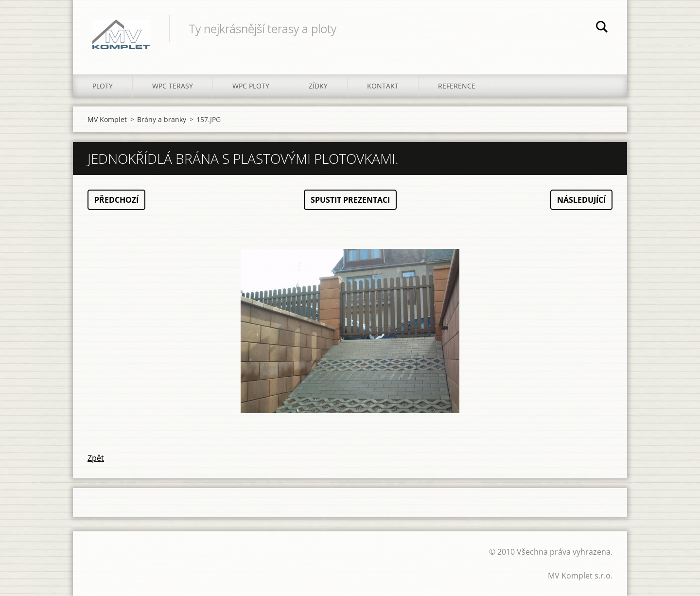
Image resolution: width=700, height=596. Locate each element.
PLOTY (103, 86)
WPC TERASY (173, 86)
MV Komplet (107, 119)
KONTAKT (383, 86)
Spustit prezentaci (350, 200)
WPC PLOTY (251, 86)
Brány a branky (162, 119)
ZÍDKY (318, 86)
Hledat (602, 28)
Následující (581, 200)
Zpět (96, 458)
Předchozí (116, 200)
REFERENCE (457, 86)
